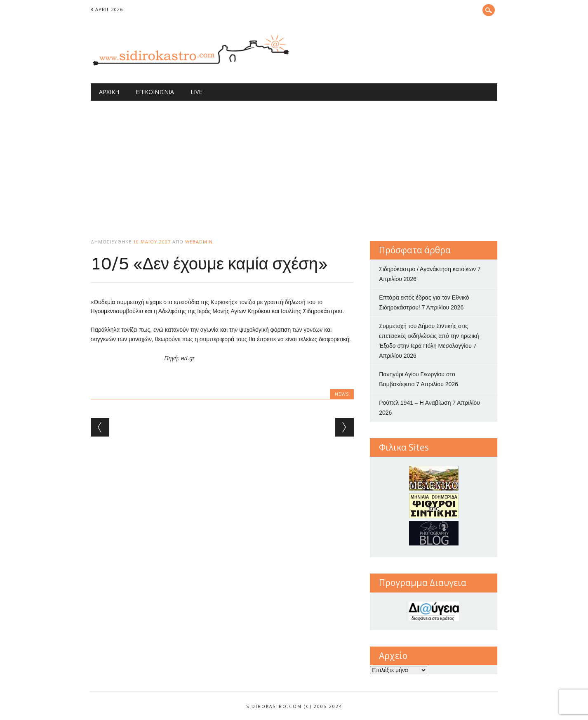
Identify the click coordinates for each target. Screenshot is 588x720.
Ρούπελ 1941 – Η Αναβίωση (415, 403)
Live (196, 92)
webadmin (199, 242)
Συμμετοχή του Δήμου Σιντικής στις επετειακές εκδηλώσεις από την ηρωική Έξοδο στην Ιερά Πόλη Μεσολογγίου (429, 336)
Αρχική (109, 92)
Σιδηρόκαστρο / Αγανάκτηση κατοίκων (427, 269)
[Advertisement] (294, 163)
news (342, 394)
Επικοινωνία (155, 92)
